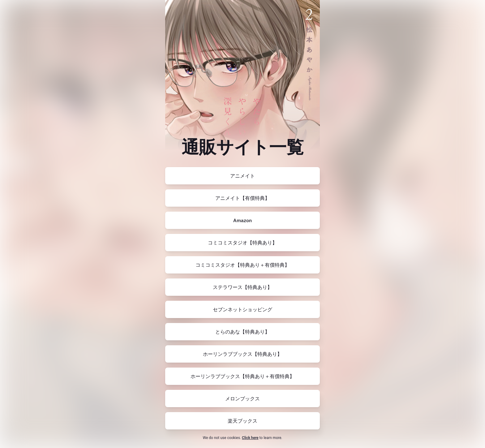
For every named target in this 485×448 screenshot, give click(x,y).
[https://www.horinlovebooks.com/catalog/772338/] (242, 376)
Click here (250, 438)
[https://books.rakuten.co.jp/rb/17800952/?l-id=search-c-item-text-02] (242, 421)
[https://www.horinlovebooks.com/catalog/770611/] (242, 354)
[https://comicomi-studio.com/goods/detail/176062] (242, 243)
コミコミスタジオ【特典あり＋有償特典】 (242, 265)
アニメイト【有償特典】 (242, 198)
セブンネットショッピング (242, 309)
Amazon (242, 220)
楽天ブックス (242, 421)
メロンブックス (242, 398)
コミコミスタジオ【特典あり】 (242, 243)
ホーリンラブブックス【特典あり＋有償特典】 (242, 376)
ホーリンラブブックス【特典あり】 (242, 354)
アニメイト (242, 176)
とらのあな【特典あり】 (242, 332)
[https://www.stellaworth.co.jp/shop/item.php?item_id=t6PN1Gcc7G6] (242, 287)
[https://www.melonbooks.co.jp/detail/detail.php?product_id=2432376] (242, 398)
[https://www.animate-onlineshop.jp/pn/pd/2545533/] (242, 176)
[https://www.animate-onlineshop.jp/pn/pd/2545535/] (242, 198)
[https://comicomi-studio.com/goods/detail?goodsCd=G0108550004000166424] (242, 265)
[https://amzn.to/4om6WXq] (242, 220)
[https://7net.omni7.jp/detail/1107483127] (242, 309)
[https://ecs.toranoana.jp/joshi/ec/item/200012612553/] (242, 332)
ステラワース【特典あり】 (242, 287)
